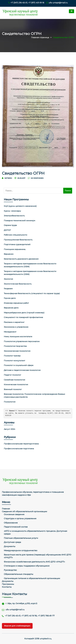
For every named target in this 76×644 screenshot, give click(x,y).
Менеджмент (10, 332)
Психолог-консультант (14, 361)
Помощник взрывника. (15, 249)
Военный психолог (13, 389)
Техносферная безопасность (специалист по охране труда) (32, 293)
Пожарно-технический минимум (20, 221)
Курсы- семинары (12, 211)
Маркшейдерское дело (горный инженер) (24, 313)
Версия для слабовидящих (17, 626)
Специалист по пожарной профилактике (23, 317)
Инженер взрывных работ (16, 303)
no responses (36, 178)
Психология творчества (15, 346)
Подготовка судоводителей (17, 244)
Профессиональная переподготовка (21, 444)
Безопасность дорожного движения (21, 259)
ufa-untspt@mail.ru (57, 3)
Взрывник (9, 254)
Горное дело (10, 298)
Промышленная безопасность (18, 240)
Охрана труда (10, 225)
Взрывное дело (11, 308)
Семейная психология (14, 380)
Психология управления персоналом (22, 341)
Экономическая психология (17, 351)
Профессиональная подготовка (19, 449)
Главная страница (40, 37)
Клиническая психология (16, 384)
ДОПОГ (7, 230)
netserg (8, 178)
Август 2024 (9, 429)
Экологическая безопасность (18, 284)
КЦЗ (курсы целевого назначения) (20, 206)
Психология (10, 402)
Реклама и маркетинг (14, 322)
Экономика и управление (16, 327)
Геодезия (8, 289)
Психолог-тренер (12, 356)
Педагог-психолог (12, 375)
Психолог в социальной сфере (19, 365)
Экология (8, 279)
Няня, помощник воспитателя (18, 337)
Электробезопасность (14, 216)
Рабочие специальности (16, 235)
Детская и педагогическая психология (22, 370)
